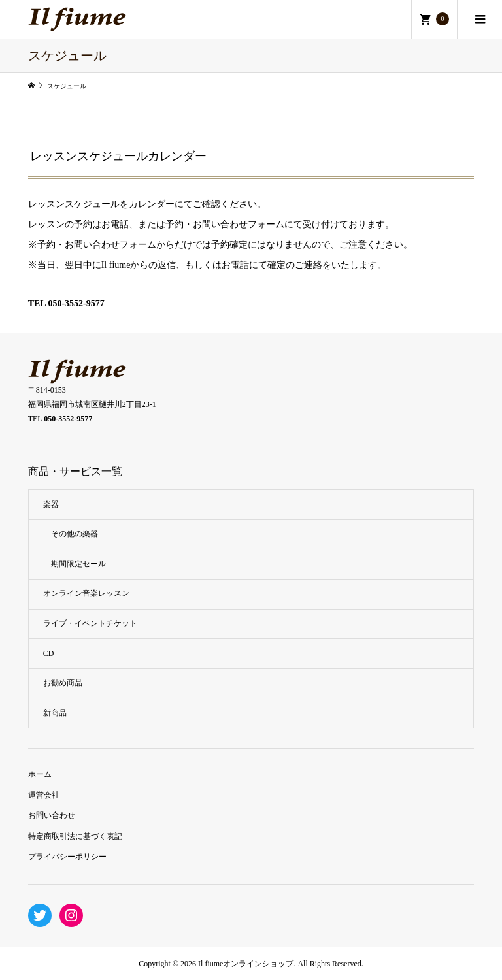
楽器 (51, 504)
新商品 (55, 713)
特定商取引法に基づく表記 (75, 836)
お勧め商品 (63, 683)
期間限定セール (78, 564)
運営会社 (44, 795)
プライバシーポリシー (67, 857)
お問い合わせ (52, 815)
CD (49, 653)
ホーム (40, 774)
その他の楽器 (75, 534)
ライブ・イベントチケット (90, 623)
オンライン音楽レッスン (86, 593)
